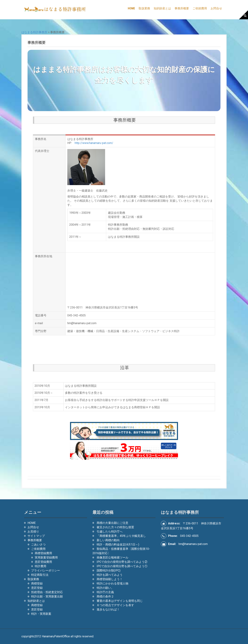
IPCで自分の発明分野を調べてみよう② (122, 562)
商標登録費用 (43, 553)
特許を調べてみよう (110, 575)
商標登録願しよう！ (110, 579)
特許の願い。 (105, 588)
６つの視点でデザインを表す (115, 605)
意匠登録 (37, 588)
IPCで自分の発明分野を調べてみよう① (122, 566)
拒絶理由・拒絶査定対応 (47, 592)
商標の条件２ (105, 596)
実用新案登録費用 (46, 558)
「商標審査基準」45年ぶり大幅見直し (121, 536)
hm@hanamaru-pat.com (193, 544)
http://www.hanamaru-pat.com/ (94, 143)
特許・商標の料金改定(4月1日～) (118, 545)
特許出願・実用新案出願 (47, 596)
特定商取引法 (40, 575)
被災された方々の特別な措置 (115, 527)
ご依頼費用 (200, 8)
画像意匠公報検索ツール (112, 558)
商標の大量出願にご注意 (112, 523)
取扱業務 (144, 8)
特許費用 (40, 566)
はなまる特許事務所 (34, 32)
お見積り (33, 532)
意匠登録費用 (43, 562)
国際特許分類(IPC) (109, 570)
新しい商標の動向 (108, 540)
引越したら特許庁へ (110, 532)
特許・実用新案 (41, 614)
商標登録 (37, 583)
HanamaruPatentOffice (56, 636)
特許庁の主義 (105, 592)
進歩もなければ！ (108, 609)
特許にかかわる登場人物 (112, 583)
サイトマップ (36, 536)
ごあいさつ (38, 545)
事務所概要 (182, 8)
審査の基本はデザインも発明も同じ (120, 601)
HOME (131, 8)
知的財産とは (162, 8)
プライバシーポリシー (46, 570)
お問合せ (216, 8)
